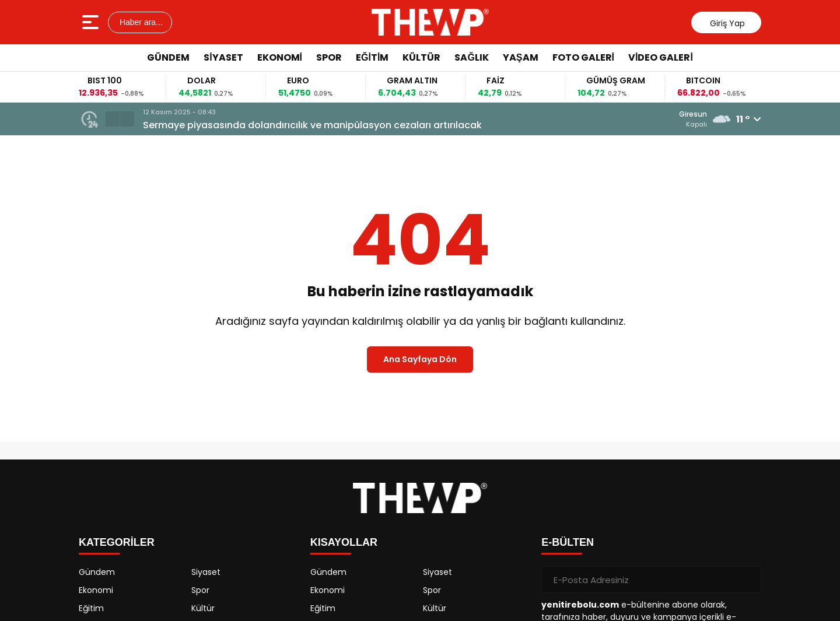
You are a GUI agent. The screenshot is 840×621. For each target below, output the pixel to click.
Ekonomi (280, 57)
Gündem (168, 57)
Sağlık (471, 57)
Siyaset (223, 57)
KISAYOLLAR (344, 542)
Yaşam (521, 57)
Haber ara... (140, 22)
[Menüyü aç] (92, 22)
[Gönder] (748, 580)
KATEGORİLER (117, 542)
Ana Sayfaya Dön (420, 359)
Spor (329, 57)
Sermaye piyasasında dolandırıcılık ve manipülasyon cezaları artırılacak (312, 125)
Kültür (421, 57)
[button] (113, 119)
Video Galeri (661, 57)
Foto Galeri (583, 57)
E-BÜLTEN (568, 542)
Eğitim (372, 57)
